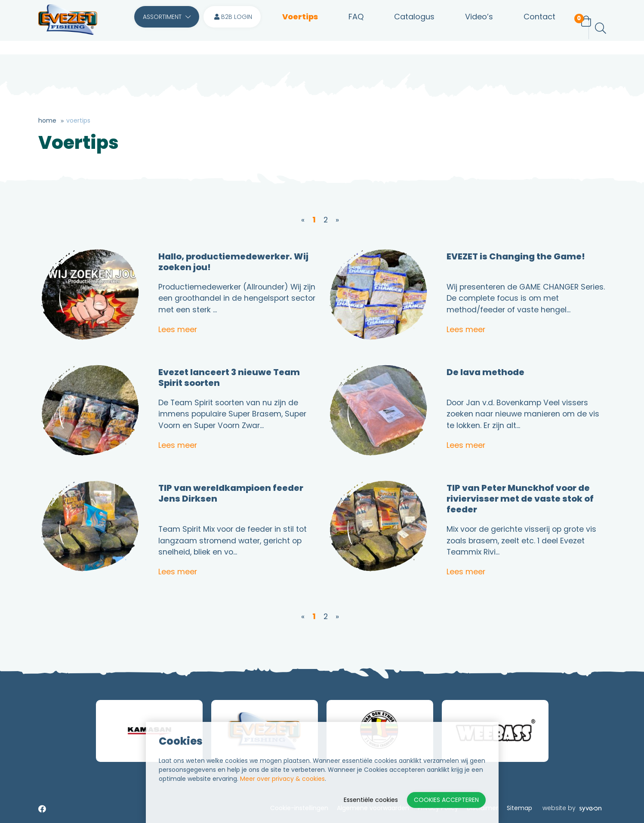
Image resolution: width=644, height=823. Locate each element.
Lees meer (178, 330)
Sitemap (519, 808)
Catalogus (408, 28)
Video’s (470, 28)
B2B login (233, 28)
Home (47, 120)
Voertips (300, 28)
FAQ (353, 28)
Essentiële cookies (371, 800)
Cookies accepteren (446, 800)
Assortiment (167, 28)
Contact (527, 28)
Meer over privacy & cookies (282, 779)
